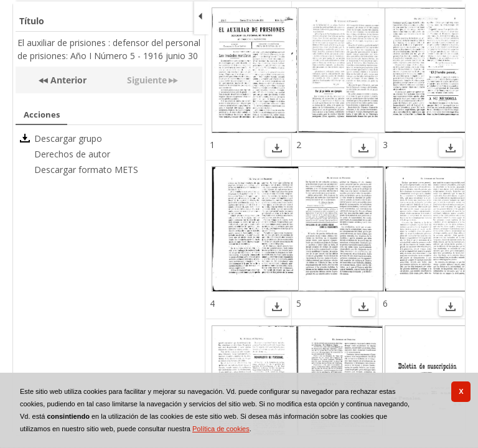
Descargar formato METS (86, 170)
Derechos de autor (72, 154)
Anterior (67, 80)
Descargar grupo (68, 138)
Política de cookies (221, 429)
